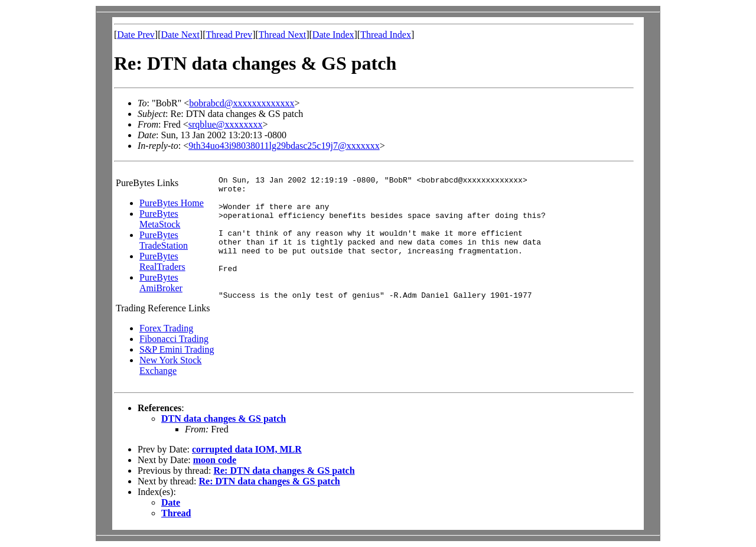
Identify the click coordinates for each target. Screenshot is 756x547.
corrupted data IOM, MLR (247, 449)
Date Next (180, 35)
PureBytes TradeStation (164, 240)
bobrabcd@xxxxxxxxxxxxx (242, 103)
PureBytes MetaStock (160, 219)
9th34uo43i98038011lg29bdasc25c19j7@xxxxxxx (284, 146)
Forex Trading (166, 328)
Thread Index (386, 35)
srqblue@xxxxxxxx (226, 124)
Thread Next (282, 35)
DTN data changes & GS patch (224, 419)
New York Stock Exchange (170, 365)
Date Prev (136, 35)
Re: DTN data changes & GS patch (284, 471)
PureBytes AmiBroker (161, 283)
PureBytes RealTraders (162, 261)
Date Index (333, 35)
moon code (215, 460)
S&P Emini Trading (177, 349)
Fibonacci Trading (174, 339)
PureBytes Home (172, 203)
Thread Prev (229, 35)
